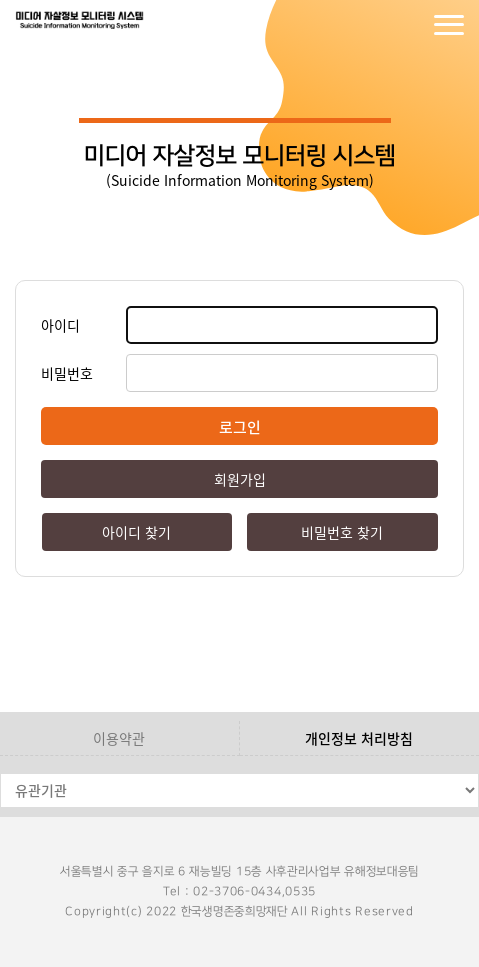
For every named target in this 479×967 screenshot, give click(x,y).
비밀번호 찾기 (342, 532)
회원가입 (409, 25)
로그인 (369, 25)
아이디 (60, 325)
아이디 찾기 (136, 532)
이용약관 (119, 738)
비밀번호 (67, 373)
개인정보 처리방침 (359, 738)
